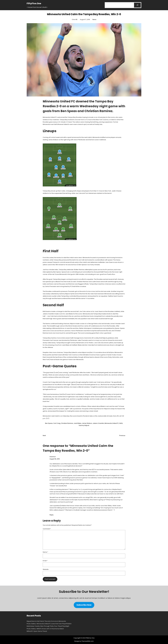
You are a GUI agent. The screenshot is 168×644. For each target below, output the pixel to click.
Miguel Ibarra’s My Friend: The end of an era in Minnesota (46, 621)
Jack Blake (78, 423)
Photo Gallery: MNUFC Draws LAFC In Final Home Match (45, 629)
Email (45, 561)
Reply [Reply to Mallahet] (52, 515)
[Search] (137, 5)
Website (46, 569)
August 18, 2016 (55, 459)
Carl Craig (57, 423)
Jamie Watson (87, 423)
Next (44, 436)
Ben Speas (49, 423)
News (94, 19)
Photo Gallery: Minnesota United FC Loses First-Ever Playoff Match (49, 624)
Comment (47, 529)
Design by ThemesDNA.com (84, 641)
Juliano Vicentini (98, 423)
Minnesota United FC (112, 423)
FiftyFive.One (34, 3)
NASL (121, 423)
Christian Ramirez (67, 423)
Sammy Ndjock (84, 425)
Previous (122, 436)
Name (45, 552)
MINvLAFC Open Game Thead (37, 631)
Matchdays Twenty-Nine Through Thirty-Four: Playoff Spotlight (48, 626)
